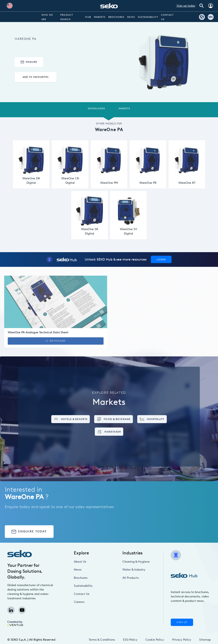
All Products (131, 578)
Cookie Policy (155, 640)
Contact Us (82, 594)
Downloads (96, 109)
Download (56, 341)
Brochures (116, 17)
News (131, 17)
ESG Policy (130, 640)
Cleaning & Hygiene (136, 562)
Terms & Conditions (102, 640)
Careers (79, 602)
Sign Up (182, 622)
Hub (88, 17)
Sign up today (186, 6)
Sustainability (148, 17)
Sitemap (205, 640)
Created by (15, 623)
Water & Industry (134, 570)
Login (161, 259)
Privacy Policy (182, 640)
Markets (100, 17)
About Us (80, 562)
